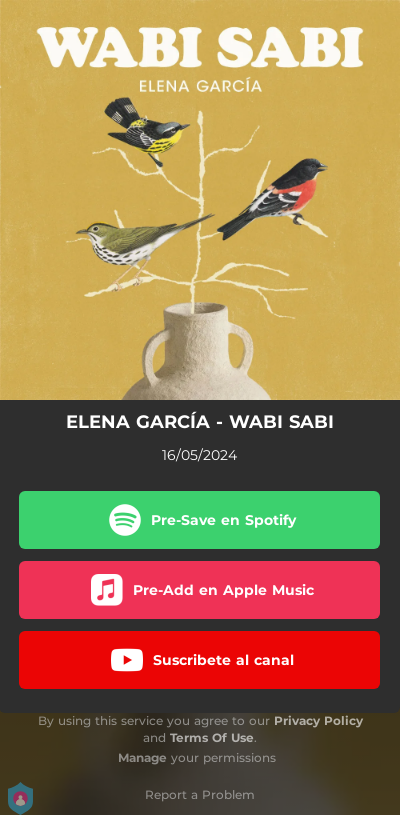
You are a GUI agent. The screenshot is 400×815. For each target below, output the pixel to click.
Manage (142, 757)
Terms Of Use (212, 737)
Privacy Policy (318, 720)
